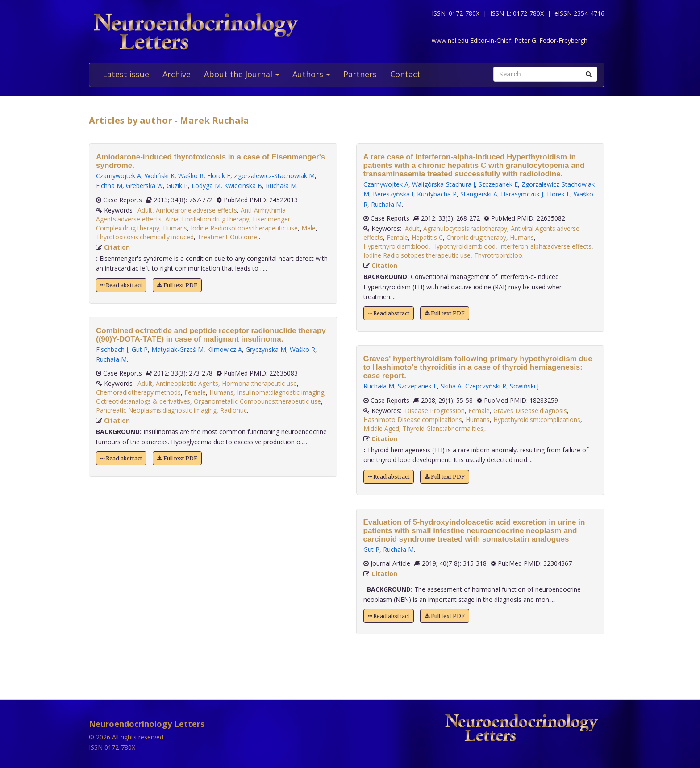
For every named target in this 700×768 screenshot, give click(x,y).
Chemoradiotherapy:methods (138, 392)
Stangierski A (479, 194)
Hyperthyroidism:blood (396, 246)
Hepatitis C (427, 237)
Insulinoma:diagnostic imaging (281, 392)
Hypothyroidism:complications (537, 419)
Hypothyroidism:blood (464, 246)
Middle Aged (381, 428)
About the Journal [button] (242, 74)
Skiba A (451, 386)
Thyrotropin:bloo (498, 255)
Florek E (219, 176)
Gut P (140, 349)
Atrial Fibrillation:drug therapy (207, 219)
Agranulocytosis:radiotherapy (465, 228)
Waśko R (191, 176)
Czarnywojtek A (119, 176)
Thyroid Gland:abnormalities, (444, 428)
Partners (360, 74)
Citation (117, 247)
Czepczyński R (486, 386)
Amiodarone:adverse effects (196, 210)
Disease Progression (435, 411)
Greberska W (144, 186)
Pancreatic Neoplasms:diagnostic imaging (156, 410)
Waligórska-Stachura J (444, 184)
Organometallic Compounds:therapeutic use (257, 401)
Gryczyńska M (266, 349)
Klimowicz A (225, 349)
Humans (175, 228)
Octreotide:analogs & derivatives (143, 401)
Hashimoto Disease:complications (413, 419)
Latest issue (126, 74)
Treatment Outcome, (228, 237)
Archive (177, 74)
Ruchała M (281, 186)
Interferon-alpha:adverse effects (545, 246)
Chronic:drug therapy (476, 237)
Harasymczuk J (522, 194)
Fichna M (109, 186)
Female (195, 392)
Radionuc (233, 410)
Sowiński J (524, 386)
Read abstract (121, 285)
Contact (405, 74)
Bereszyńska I (393, 194)
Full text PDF (177, 285)
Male (308, 228)
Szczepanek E (498, 184)
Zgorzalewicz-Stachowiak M (274, 176)
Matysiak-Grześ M (177, 349)
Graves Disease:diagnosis (530, 411)
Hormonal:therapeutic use (259, 383)
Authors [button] (311, 74)
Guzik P (177, 186)
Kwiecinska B (243, 186)
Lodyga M (206, 186)
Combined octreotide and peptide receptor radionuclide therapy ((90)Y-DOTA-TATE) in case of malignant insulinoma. (211, 335)
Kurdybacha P (437, 194)
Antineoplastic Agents (187, 383)
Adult (145, 210)
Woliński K (160, 176)
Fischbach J (112, 349)
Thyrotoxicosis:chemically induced (145, 237)
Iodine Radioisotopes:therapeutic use (244, 228)
